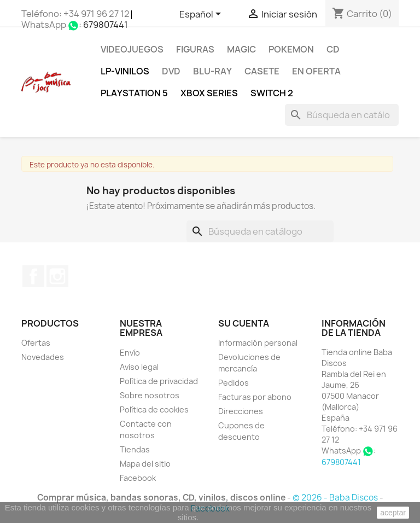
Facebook (33, 276)
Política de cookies (154, 409)
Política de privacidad (159, 381)
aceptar (393, 513)
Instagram (57, 276)
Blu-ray (212, 71)
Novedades (43, 357)
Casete (262, 71)
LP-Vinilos (125, 71)
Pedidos (234, 383)
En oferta (316, 71)
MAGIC (241, 49)
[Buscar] (342, 115)
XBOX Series (209, 93)
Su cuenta (244, 323)
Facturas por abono (255, 397)
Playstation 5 (134, 93)
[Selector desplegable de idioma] (202, 15)
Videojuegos (132, 49)
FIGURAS (195, 49)
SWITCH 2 (272, 93)
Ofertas (36, 343)
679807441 (106, 25)
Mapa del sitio (145, 464)
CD (333, 49)
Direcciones (241, 411)
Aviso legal (139, 367)
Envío (130, 353)
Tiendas (135, 449)
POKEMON (291, 49)
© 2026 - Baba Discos (336, 498)
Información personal (258, 343)
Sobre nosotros (150, 395)
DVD (171, 71)
